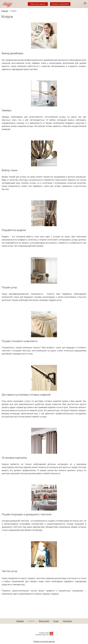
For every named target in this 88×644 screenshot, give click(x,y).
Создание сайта (44, 633)
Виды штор (44, 621)
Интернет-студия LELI (42, 635)
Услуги (31, 621)
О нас (56, 621)
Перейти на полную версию (44, 641)
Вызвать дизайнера (60, 4)
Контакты (67, 621)
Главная (5, 11)
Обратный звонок (38, 4)
